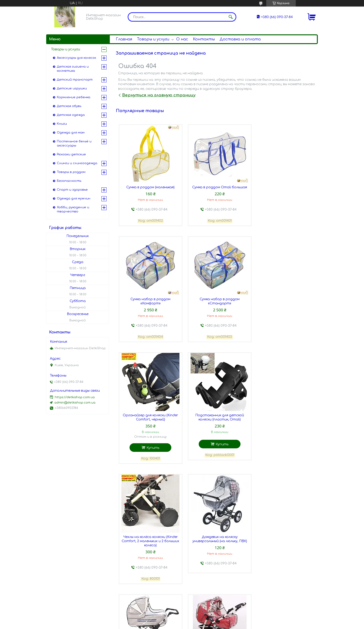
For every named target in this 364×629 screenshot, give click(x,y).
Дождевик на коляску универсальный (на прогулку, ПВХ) (284, 551)
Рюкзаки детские (71, 154)
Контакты (204, 39)
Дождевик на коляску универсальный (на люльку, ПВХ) (217, 428)
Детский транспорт (75, 80)
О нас (182, 39)
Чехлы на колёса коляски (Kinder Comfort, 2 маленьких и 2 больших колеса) (149, 430)
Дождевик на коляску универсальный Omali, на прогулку (217, 551)
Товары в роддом (71, 172)
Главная (124, 39)
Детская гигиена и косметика (73, 69)
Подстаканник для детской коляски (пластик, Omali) (284, 306)
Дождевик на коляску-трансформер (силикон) (149, 549)
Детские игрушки (72, 88)
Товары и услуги (153, 39)
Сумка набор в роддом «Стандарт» (149, 306)
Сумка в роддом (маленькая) (149, 187)
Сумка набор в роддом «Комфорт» (284, 190)
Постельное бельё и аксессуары (74, 143)
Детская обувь (69, 106)
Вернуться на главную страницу (159, 95)
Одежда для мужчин (74, 199)
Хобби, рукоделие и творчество (73, 209)
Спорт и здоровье (72, 190)
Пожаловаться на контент (180, 625)
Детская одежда (71, 115)
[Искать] (231, 17)
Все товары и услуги (295, 606)
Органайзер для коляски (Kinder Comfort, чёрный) (217, 306)
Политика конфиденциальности (229, 625)
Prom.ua (207, 620)
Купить (219, 337)
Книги (62, 124)
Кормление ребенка (74, 97)
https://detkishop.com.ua (75, 397)
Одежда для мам (71, 133)
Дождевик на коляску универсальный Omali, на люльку (284, 428)
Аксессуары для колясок (76, 58)
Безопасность (69, 181)
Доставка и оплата (240, 39)
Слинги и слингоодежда (77, 163)
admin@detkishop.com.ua (75, 403)
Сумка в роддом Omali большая (217, 187)
